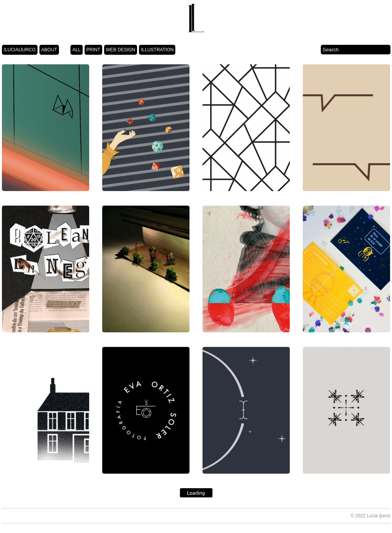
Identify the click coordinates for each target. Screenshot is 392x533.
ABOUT (49, 50)
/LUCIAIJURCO (20, 50)
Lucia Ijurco (378, 516)
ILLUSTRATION (157, 50)
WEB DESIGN (121, 50)
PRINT (93, 50)
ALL (76, 50)
